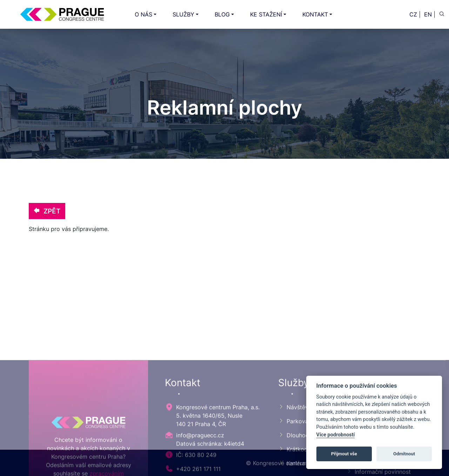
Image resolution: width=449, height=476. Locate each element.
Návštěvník (297, 464)
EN (428, 14)
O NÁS (143, 14)
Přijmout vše (344, 454)
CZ (413, 14)
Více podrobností (336, 435)
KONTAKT (315, 14)
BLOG (222, 14)
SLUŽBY (183, 14)
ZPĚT (47, 211)
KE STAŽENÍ (266, 14)
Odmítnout (404, 454)
